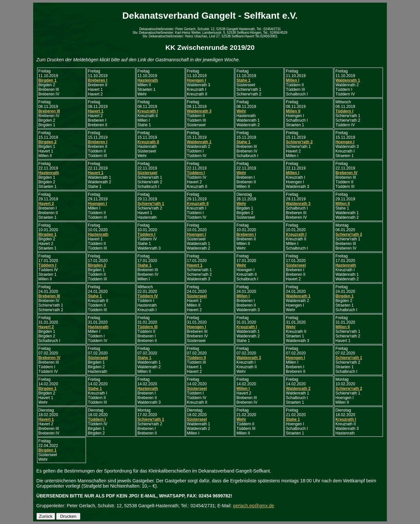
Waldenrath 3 (199, 111)
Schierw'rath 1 (151, 204)
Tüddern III (147, 327)
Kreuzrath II (148, 142)
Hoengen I (197, 80)
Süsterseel (147, 173)
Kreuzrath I (148, 111)
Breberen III (49, 111)
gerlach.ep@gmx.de (254, 506)
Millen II (293, 111)
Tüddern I (344, 111)
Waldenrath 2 (298, 389)
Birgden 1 (47, 80)
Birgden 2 (47, 142)
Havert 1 (96, 111)
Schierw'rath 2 (299, 142)
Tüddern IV (148, 296)
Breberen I (98, 80)
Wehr (241, 111)
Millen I (293, 80)
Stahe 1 (243, 80)
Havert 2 (46, 204)
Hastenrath (148, 80)
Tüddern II (197, 358)
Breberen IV (346, 173)
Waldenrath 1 (348, 80)
